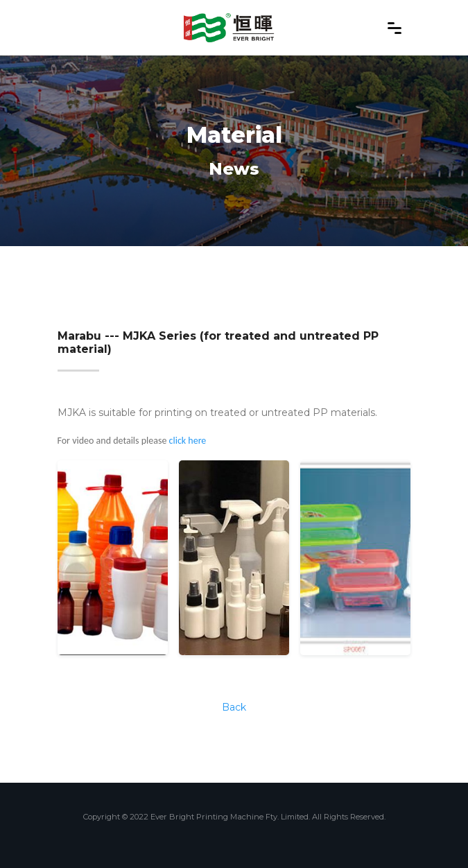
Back (234, 707)
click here (188, 441)
